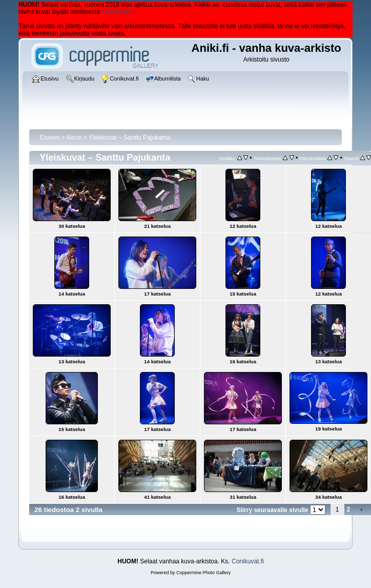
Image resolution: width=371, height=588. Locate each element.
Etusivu (49, 138)
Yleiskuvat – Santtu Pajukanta (129, 138)
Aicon (74, 138)
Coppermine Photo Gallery (203, 573)
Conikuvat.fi (118, 12)
